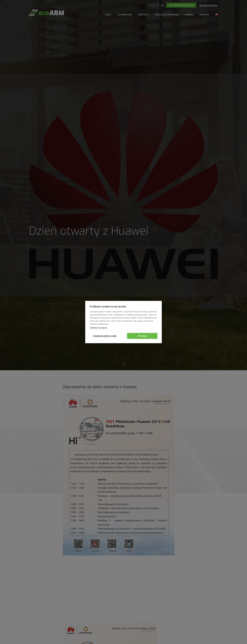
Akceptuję (142, 336)
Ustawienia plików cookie (105, 336)
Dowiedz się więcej (98, 328)
